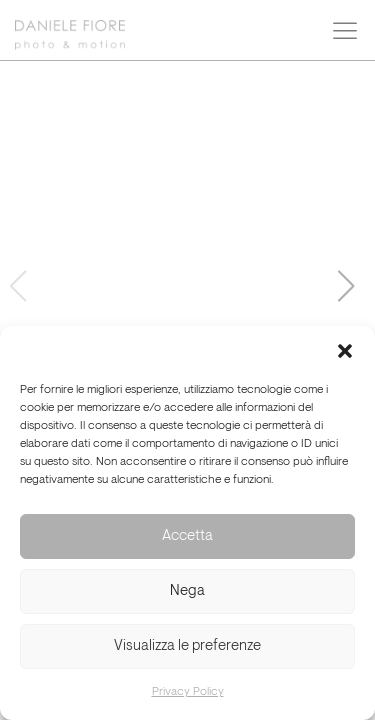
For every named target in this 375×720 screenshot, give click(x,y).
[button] (345, 351)
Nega (187, 591)
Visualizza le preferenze (187, 646)
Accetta (187, 536)
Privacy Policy (188, 692)
